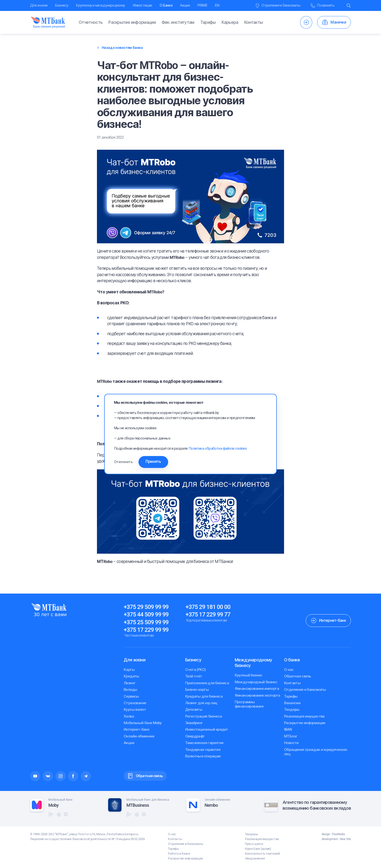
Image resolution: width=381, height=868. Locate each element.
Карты (129, 670)
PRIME (202, 5)
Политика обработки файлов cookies (218, 448)
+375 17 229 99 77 (208, 614)
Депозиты (194, 710)
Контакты (254, 22)
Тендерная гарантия (203, 750)
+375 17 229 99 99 (146, 630)
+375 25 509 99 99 (146, 622)
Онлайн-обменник (139, 736)
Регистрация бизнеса (203, 716)
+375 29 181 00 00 (208, 607)
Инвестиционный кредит (207, 729)
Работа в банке (179, 854)
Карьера (230, 22)
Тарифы (208, 22)
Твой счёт (194, 676)
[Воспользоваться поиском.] (349, 5)
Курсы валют (135, 710)
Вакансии (292, 703)
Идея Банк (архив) (258, 849)
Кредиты (131, 676)
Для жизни (39, 5)
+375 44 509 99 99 (146, 614)
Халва (129, 716)
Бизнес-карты (197, 690)
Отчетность (91, 22)
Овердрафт (195, 736)
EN (217, 5)
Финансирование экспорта (257, 695)
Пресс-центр (254, 844)
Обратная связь (297, 676)
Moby (53, 805)
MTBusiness (138, 805)
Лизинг (130, 683)
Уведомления (255, 859)
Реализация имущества (304, 716)
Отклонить (123, 462)
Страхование (135, 703)
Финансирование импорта (257, 689)
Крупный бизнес (249, 675)
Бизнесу (62, 5)
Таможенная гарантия (204, 743)
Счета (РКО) (195, 670)
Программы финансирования (249, 704)
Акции (185, 5)
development (330, 839)
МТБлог (291, 736)
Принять (161, 462)
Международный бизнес (256, 682)
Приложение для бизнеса (207, 683)
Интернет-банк (136, 729)
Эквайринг (194, 723)
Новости (291, 743)
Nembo (211, 805)
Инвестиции (142, 5)
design (326, 834)
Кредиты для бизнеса (204, 696)
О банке (292, 660)
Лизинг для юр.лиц (201, 703)
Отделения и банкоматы (305, 690)
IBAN (288, 729)
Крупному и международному (100, 5)
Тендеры (292, 710)
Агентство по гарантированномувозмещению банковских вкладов (317, 805)
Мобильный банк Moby (143, 723)
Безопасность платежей (262, 854)
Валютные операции (203, 756)
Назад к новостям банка (120, 48)
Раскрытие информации (132, 22)
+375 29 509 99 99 (146, 607)
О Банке (166, 5)
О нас (289, 670)
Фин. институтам (178, 22)
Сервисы (131, 696)
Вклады (130, 690)
